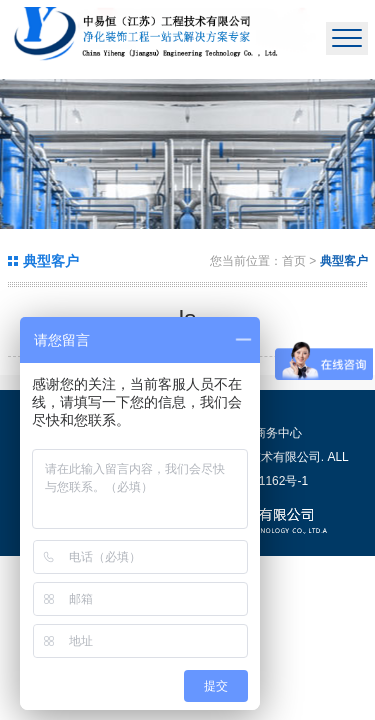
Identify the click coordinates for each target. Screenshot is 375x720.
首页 (294, 261)
